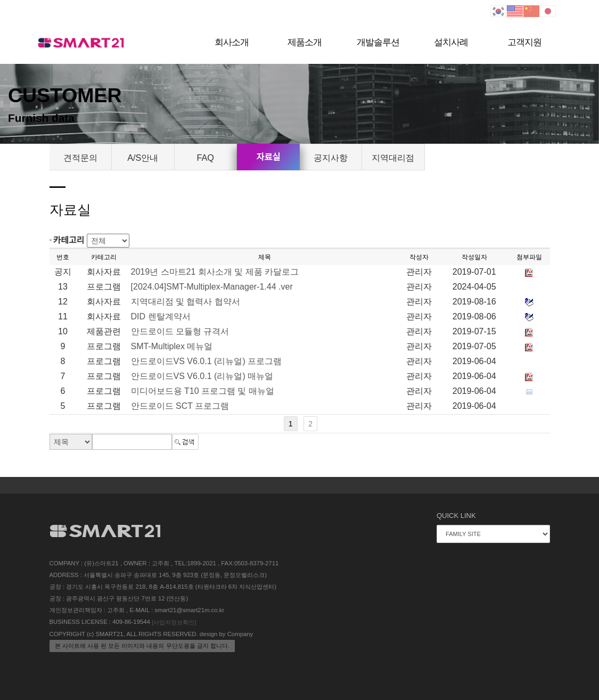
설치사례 (451, 42)
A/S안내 (143, 158)
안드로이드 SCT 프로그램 (180, 406)
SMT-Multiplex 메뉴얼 (172, 346)
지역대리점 (393, 158)
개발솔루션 (378, 42)
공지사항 (331, 158)
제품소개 (305, 42)
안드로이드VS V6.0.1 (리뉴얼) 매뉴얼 (202, 376)
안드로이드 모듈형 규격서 (180, 331)
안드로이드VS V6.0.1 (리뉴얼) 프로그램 (207, 361)
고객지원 (524, 42)
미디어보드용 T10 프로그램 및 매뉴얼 (203, 391)
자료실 (268, 157)
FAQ (205, 158)
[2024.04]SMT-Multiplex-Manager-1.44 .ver (212, 287)
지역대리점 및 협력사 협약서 (186, 302)
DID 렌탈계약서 (161, 316)
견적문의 (80, 158)
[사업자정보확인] (174, 622)
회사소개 (232, 42)
